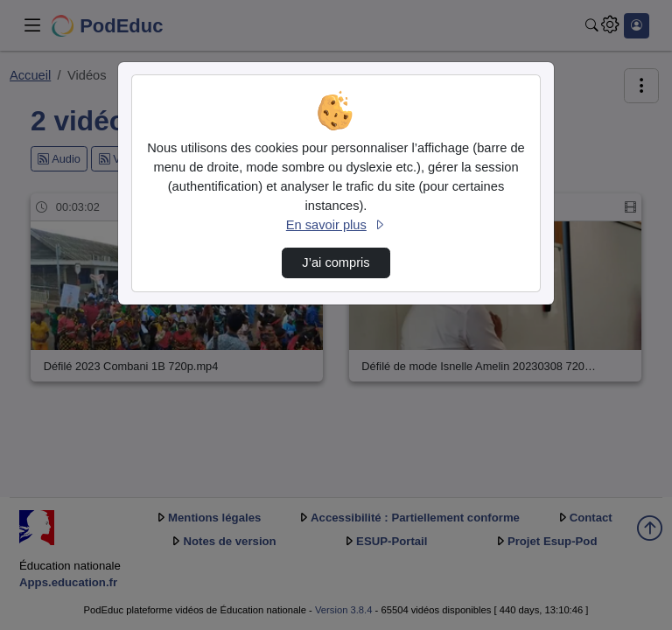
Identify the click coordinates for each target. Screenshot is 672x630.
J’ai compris (336, 262)
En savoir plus (336, 225)
